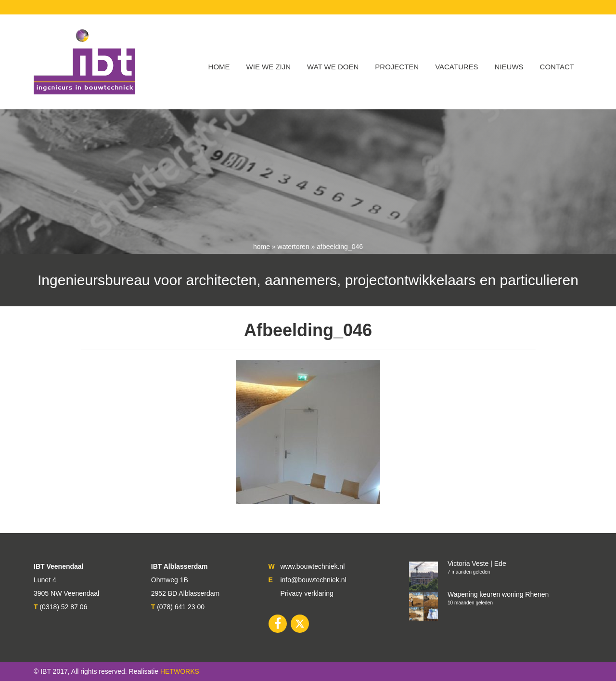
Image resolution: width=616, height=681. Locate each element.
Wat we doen (333, 67)
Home (219, 67)
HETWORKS (180, 671)
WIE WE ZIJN (269, 67)
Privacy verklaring (307, 593)
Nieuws (509, 67)
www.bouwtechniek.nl (312, 566)
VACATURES (456, 67)
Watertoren (294, 247)
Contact (557, 67)
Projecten (397, 67)
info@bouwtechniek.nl (313, 580)
